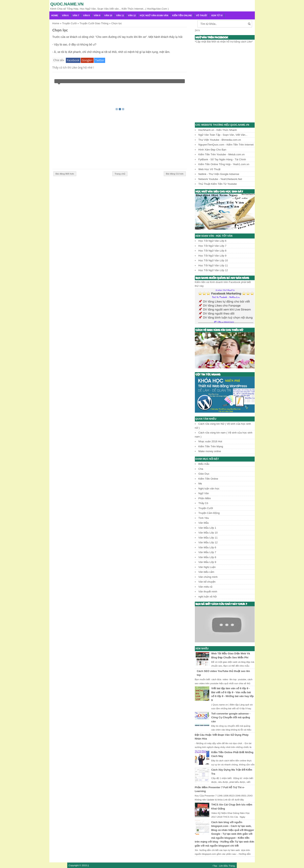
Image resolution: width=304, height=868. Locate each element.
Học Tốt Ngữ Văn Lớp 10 (213, 260)
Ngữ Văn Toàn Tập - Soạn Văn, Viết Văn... (223, 135)
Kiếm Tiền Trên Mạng (211, 446)
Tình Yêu (204, 518)
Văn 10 (108, 15)
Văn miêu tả (205, 587)
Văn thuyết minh (208, 592)
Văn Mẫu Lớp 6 (207, 547)
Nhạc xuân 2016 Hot (210, 441)
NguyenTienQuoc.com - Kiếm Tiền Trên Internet (226, 145)
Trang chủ (120, 174)
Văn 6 (65, 15)
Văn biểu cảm (206, 572)
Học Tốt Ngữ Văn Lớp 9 (212, 256)
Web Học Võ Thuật (209, 169)
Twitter (100, 60)
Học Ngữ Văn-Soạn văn (154, 15)
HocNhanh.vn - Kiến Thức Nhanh (218, 130)
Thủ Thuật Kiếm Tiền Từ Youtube (218, 184)
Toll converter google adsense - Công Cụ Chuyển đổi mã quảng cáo (231, 717)
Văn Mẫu (204, 523)
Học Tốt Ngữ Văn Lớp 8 (212, 251)
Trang (232, 866)
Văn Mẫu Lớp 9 (207, 562)
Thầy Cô (203, 503)
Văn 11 (120, 15)
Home (55, 15)
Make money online (210, 451)
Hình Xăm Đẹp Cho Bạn (212, 150)
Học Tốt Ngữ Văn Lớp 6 (212, 241)
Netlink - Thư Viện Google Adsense (219, 174)
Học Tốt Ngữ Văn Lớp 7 (212, 246)
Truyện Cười (206, 508)
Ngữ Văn (204, 493)
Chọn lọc (60, 30)
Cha (201, 469)
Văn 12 (132, 15)
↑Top (215, 866)
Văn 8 (86, 15)
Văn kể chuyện (207, 582)
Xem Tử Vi (217, 15)
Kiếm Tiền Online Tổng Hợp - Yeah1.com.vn (224, 164)
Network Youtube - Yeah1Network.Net (220, 179)
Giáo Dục (204, 474)
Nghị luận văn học (209, 489)
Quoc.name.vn (67, 4)
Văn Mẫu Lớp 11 (208, 538)
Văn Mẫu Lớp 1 (207, 528)
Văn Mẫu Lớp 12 (208, 542)
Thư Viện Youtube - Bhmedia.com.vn (220, 140)
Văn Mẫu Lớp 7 (207, 552)
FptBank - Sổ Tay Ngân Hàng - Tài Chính (222, 159)
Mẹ (200, 484)
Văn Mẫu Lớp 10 (208, 533)
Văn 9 (97, 15)
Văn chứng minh (208, 577)
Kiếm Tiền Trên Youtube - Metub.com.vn (222, 154)
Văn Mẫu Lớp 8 (207, 557)
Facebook (73, 60)
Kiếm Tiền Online (182, 15)
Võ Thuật (202, 15)
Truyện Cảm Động (209, 513)
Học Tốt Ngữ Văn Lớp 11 (213, 265)
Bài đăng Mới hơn (65, 174)
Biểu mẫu (204, 464)
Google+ (87, 60)
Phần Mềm (205, 498)
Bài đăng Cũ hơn (175, 174)
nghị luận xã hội (208, 597)
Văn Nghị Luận (207, 567)
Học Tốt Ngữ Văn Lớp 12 (213, 270)
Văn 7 (76, 15)
